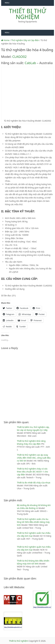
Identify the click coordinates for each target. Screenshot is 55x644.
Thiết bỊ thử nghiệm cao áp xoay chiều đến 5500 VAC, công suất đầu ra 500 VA (34, 458)
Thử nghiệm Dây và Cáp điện (25, 40)
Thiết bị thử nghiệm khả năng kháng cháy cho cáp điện (31, 442)
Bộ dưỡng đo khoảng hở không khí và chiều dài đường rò (34, 507)
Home (5, 40)
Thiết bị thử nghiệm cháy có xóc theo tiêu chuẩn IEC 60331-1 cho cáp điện (33, 472)
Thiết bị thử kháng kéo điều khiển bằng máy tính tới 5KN (33, 562)
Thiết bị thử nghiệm (27, 14)
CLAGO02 (19, 57)
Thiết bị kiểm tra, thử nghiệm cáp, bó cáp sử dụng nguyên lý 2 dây (33, 429)
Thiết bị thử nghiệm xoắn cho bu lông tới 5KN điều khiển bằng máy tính (33, 522)
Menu (7, 3)
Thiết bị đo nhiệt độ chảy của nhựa (34, 483)
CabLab (30, 63)
